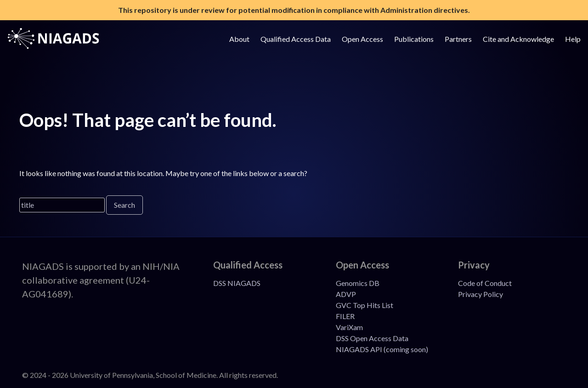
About (239, 39)
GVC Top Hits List (365, 305)
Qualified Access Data (296, 39)
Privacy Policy (481, 294)
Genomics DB (358, 283)
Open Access (362, 39)
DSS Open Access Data (372, 338)
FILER (345, 316)
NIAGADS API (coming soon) (382, 349)
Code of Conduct (485, 283)
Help (573, 39)
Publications (414, 39)
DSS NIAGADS (237, 283)
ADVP (346, 294)
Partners (458, 39)
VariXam (349, 327)
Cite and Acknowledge (518, 39)
